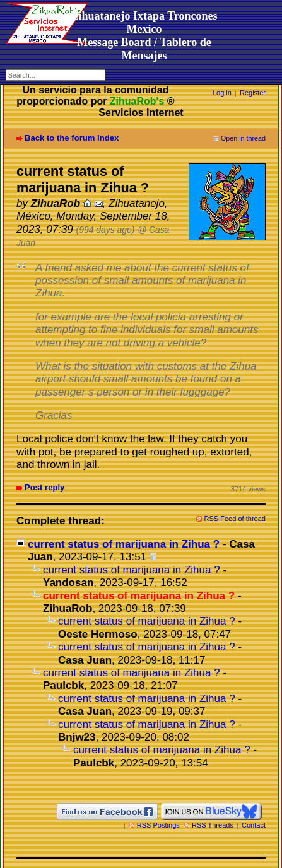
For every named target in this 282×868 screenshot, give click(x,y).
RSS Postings (158, 825)
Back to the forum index (72, 138)
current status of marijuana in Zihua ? (124, 544)
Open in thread (243, 138)
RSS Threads (213, 825)
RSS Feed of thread (235, 519)
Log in (222, 93)
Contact (254, 825)
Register (253, 93)
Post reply (44, 487)
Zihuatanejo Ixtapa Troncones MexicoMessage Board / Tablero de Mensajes (144, 36)
